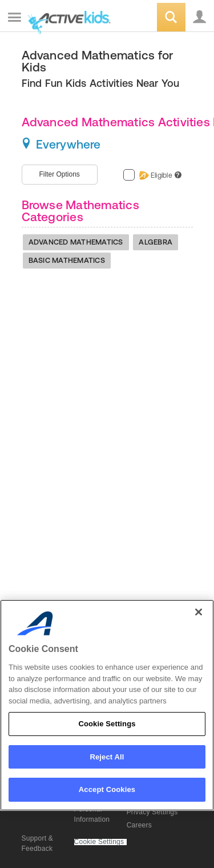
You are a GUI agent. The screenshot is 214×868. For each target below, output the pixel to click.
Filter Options (60, 174)
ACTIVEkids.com (67, 18)
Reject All (107, 757)
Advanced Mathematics (76, 242)
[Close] (199, 612)
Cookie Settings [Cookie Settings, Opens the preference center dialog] (107, 724)
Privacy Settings (152, 812)
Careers (139, 825)
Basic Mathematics (67, 260)
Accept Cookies (107, 789)
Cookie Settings (99, 842)
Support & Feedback (38, 843)
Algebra (156, 242)
